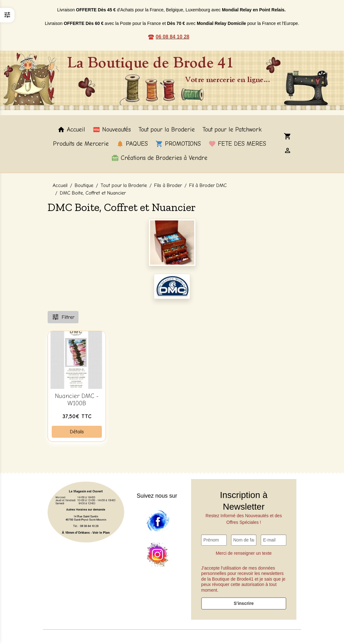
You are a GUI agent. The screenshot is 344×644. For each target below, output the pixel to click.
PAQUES (132, 144)
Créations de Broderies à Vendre (159, 158)
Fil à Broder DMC (208, 185)
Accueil (71, 130)
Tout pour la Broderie (167, 130)
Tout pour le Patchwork (232, 130)
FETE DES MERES (237, 144)
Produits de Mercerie (81, 144)
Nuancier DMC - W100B (77, 400)
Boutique (84, 185)
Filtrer (63, 317)
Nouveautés (112, 130)
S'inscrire (244, 603)
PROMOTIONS (178, 144)
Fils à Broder (168, 185)
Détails (77, 432)
